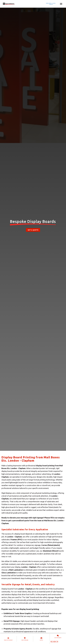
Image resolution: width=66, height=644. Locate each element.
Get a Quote (33, 230)
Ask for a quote (58, 638)
